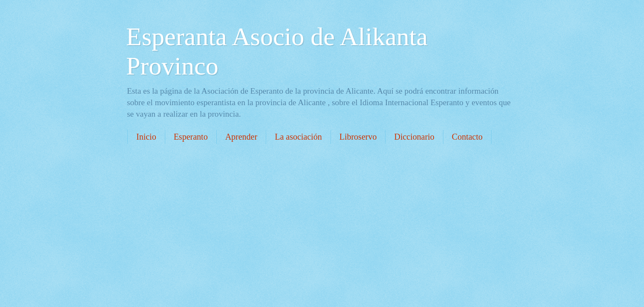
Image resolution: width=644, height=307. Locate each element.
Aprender (241, 137)
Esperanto (191, 137)
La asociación (298, 137)
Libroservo (358, 137)
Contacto (467, 137)
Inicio (146, 137)
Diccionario (414, 137)
